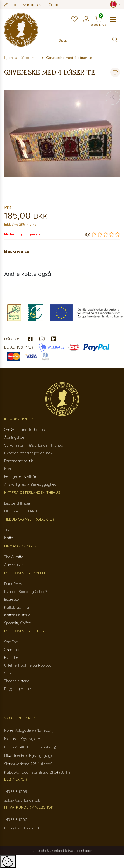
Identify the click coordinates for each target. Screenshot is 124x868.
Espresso (11, 599)
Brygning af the (17, 689)
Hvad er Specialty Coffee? (26, 592)
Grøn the (11, 650)
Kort (8, 469)
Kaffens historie (17, 615)
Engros (57, 5)
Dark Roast (14, 584)
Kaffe (9, 538)
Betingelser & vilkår (20, 476)
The (7, 530)
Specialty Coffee (17, 623)
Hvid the (11, 657)
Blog (11, 5)
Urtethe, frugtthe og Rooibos (28, 665)
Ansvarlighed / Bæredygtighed (30, 484)
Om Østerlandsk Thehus (24, 430)
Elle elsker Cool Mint (21, 511)
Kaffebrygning (17, 607)
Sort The (11, 642)
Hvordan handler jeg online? (28, 453)
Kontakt (33, 5)
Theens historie (17, 681)
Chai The (12, 673)
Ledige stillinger (17, 503)
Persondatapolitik (19, 461)
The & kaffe (14, 557)
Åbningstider (15, 437)
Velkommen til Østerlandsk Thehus (33, 445)
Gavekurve (13, 565)
